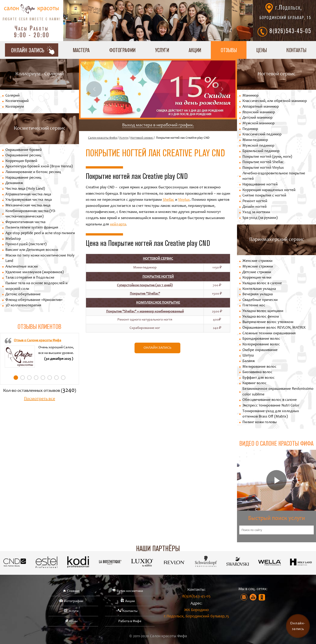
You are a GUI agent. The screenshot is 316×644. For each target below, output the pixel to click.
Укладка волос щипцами (263, 311)
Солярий (13, 96)
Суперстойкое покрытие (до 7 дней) (145, 285)
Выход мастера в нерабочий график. (158, 125)
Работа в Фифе (130, 621)
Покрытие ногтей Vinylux (263, 168)
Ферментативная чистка (25, 222)
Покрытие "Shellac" (145, 294)
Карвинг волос (254, 383)
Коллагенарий (17, 101)
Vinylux (184, 200)
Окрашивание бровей (24, 150)
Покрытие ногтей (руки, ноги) (267, 157)
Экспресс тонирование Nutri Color (271, 406)
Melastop (13, 239)
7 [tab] (56, 378)
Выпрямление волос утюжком (268, 322)
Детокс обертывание (23, 294)
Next (222, 89)
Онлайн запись (157, 348)
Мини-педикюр (255, 140)
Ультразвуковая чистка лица (29, 200)
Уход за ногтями (256, 212)
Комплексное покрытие (158, 303)
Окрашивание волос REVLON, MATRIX (274, 328)
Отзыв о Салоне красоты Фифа (37, 340)
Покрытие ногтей (158, 277)
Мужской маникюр (258, 123)
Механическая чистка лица (28, 206)
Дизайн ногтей (254, 207)
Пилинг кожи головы (260, 422)
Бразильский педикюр (261, 151)
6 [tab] (50, 378)
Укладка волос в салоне (262, 283)
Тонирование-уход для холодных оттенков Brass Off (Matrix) (271, 414)
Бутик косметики (130, 591)
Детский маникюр (257, 118)
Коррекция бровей (21, 161)
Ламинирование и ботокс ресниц (33, 172)
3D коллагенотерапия (23, 306)
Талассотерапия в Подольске (30, 278)
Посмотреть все (39, 399)
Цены (262, 50)
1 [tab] (16, 378)
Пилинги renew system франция (32, 228)
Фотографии (122, 50)
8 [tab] (63, 378)
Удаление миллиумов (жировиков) (35, 272)
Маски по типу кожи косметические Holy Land (40, 259)
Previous (94, 89)
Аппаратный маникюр (261, 107)
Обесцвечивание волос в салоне (270, 400)
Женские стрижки (257, 261)
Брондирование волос (261, 339)
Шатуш (248, 356)
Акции (195, 50)
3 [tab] (29, 378)
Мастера (81, 50)
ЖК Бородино (196, 614)
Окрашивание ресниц (23, 156)
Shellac (168, 200)
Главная (73, 591)
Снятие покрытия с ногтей (264, 196)
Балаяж (249, 361)
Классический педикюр (262, 135)
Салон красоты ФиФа (102, 138)
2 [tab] (23, 378)
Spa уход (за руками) (260, 218)
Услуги (162, 50)
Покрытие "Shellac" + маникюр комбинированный (145, 312)
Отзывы (229, 50)
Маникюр (250, 96)
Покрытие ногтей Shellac (263, 162)
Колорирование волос (261, 345)
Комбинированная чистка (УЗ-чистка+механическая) (31, 214)
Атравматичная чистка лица (28, 195)
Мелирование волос (259, 367)
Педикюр (250, 129)
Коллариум (15, 107)
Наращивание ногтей (260, 185)
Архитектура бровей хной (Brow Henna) (39, 167)
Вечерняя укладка (258, 294)
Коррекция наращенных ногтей (269, 190)
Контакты (130, 611)
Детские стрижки (257, 272)
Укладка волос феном (261, 317)
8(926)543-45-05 (290, 31)
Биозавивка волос (257, 372)
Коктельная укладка (259, 289)
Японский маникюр (259, 112)
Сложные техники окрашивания (269, 334)
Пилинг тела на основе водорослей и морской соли (36, 286)
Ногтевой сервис (142, 138)
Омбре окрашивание (260, 350)
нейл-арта (118, 225)
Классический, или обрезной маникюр (275, 101)
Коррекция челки (257, 278)
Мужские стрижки (258, 267)
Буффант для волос (259, 378)
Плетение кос (254, 306)
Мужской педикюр (258, 146)
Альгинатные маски (22, 267)
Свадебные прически (260, 300)
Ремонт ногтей (255, 201)
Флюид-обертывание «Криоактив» (34, 300)
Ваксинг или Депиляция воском (32, 250)
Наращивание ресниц (23, 178)
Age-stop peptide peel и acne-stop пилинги (40, 233)
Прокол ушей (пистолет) (26, 244)
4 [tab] (36, 378)
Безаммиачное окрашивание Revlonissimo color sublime (278, 392)
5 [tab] (43, 378)
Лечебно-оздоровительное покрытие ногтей (274, 176)
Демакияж (14, 183)
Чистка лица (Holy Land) (25, 189)
